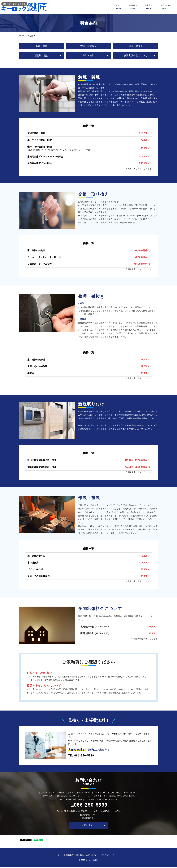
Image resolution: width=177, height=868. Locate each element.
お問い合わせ (166, 7)
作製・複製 (88, 56)
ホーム (119, 7)
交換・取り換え (88, 46)
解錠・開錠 (41, 46)
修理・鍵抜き (136, 46)
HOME (22, 36)
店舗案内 (133, 7)
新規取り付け (41, 56)
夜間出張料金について (136, 56)
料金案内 (149, 7)
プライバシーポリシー (110, 856)
